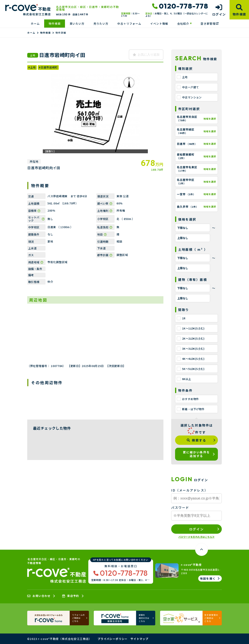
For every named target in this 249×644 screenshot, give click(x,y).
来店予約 (71, 596)
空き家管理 (210, 24)
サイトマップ (139, 639)
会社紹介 (183, 24)
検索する (197, 440)
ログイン (196, 529)
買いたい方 (77, 24)
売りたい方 (101, 24)
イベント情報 (159, 24)
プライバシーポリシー (113, 639)
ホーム (35, 24)
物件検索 (55, 24)
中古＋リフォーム (129, 24)
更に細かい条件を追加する (196, 454)
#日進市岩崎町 (48, 67)
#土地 (32, 67)
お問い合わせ (39, 596)
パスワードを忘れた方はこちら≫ (196, 537)
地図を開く (208, 578)
